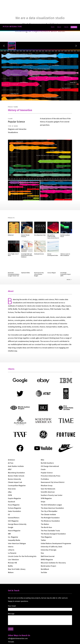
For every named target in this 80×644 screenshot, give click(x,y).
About (59, 3)
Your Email (12, 582)
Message (11, 590)
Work (53, 3)
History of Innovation (20, 86)
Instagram (12, 621)
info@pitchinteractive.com (18, 615)
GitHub (11, 627)
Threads (11, 618)
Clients (66, 3)
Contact (74, 3)
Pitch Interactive (12, 3)
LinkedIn (11, 624)
